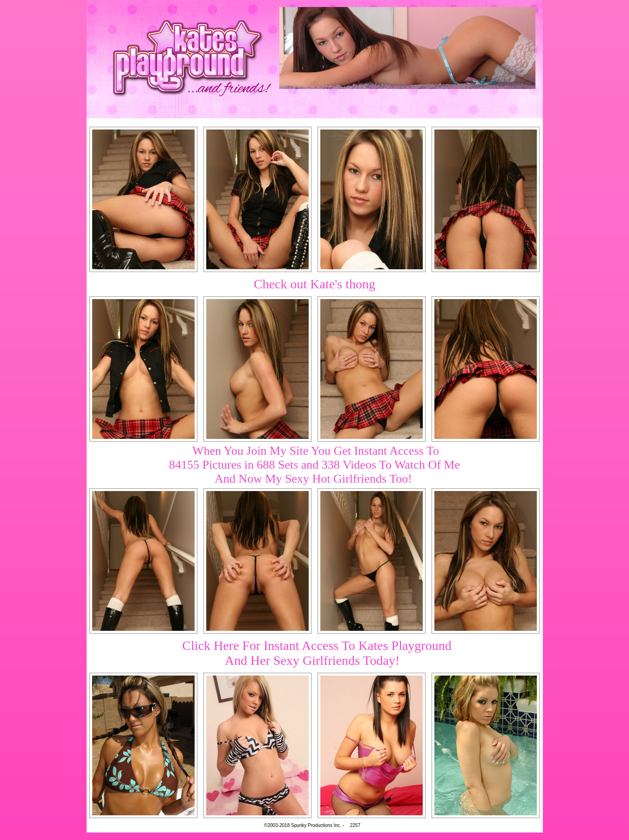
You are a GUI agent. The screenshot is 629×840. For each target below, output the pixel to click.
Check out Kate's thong (314, 284)
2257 (355, 825)
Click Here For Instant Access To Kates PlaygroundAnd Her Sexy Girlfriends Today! (317, 653)
